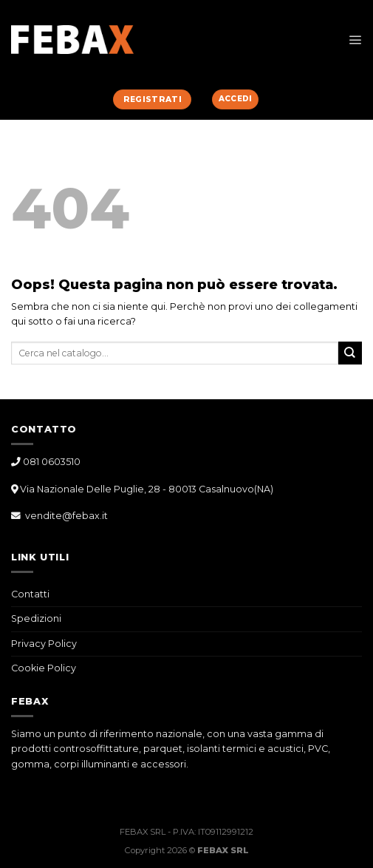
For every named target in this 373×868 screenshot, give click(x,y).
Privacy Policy (44, 644)
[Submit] (350, 353)
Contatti (30, 594)
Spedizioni (36, 618)
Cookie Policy (44, 668)
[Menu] (355, 40)
